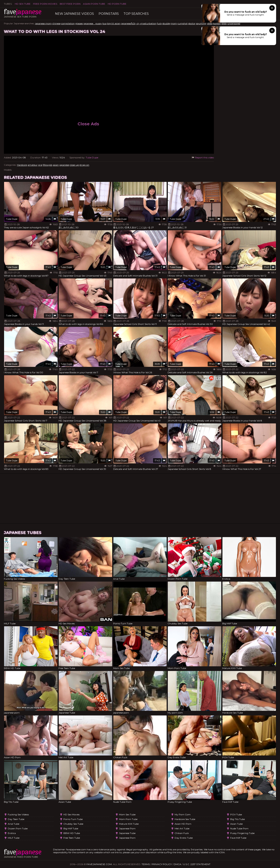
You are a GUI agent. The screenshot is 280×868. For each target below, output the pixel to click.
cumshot (183, 23)
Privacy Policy (162, 864)
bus (105, 23)
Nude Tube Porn (239, 828)
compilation (68, 23)
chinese (56, 23)
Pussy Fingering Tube (242, 833)
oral (40, 165)
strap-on (84, 165)
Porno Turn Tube (73, 819)
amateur (33, 165)
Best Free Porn (70, 4)
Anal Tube (14, 824)
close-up (74, 165)
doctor (192, 23)
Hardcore (22, 165)
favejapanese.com (99, 864)
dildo (224, 23)
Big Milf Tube (71, 828)
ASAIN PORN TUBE (94, 4)
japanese (64, 165)
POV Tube (236, 814)
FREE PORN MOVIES (45, 4)
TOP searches (136, 14)
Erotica (12, 833)
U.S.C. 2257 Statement (197, 864)
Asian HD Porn (183, 824)
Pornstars (109, 14)
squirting (201, 23)
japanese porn (127, 828)
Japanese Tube (127, 833)
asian (56, 165)
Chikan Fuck (182, 833)
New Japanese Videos (74, 14)
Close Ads (88, 124)
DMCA (177, 864)
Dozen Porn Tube (18, 828)
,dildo (210, 23)
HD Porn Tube (117, 4)
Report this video (203, 157)
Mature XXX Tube (129, 824)
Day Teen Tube (16, 819)
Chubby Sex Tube (73, 824)
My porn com (183, 814)
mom (174, 23)
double (166, 23)
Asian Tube (236, 824)
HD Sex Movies (71, 814)
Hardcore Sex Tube (185, 819)
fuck (159, 23)
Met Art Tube (182, 828)
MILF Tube (14, 838)
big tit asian (114, 23)
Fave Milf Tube (238, 838)
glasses (79, 23)
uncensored (234, 23)
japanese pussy (93, 23)
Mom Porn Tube (128, 819)
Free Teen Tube (72, 838)
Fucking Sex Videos (18, 814)
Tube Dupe (92, 157)
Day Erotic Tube (184, 838)
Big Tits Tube (238, 819)
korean (217, 23)
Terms (146, 864)
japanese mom (43, 23)
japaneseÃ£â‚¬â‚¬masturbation (139, 23)
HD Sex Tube (23, 4)
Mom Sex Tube (127, 814)
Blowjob (48, 165)
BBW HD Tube (72, 833)
